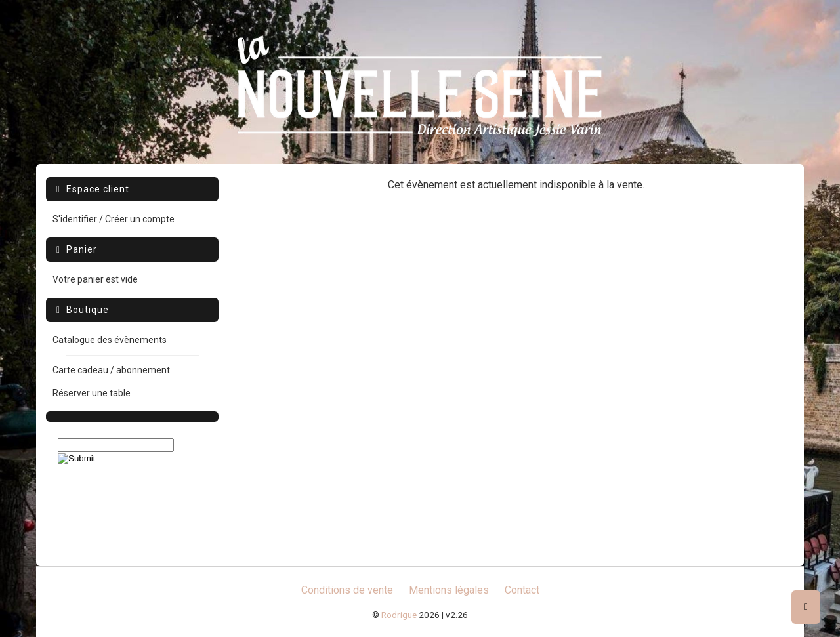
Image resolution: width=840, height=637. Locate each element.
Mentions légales (449, 590)
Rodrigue (399, 615)
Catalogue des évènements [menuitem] (110, 340)
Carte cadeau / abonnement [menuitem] (111, 370)
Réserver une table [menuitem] (92, 393)
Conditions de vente (347, 590)
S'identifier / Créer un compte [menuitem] (114, 219)
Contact (522, 590)
